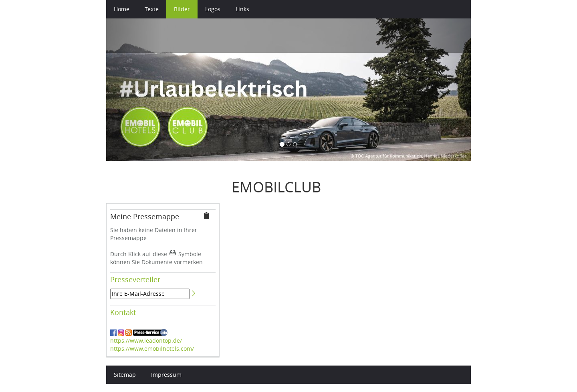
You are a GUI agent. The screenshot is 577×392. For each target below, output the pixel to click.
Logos (213, 9)
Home (122, 9)
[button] (134, 90)
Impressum (166, 375)
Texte (152, 9)
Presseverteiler (135, 279)
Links (242, 9)
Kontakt (123, 312)
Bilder (182, 9)
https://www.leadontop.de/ (146, 340)
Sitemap (125, 375)
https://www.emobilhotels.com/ (152, 349)
